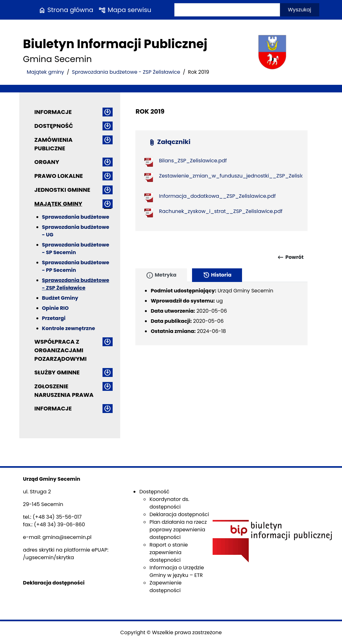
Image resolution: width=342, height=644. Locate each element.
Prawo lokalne (59, 176)
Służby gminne (57, 372)
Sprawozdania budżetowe (76, 217)
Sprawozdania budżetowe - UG (76, 231)
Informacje (53, 112)
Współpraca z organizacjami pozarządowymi (61, 350)
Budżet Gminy (60, 298)
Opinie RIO (56, 308)
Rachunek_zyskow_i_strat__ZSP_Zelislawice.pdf (221, 211)
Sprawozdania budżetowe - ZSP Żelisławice (126, 72)
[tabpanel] (221, 314)
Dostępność (54, 126)
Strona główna (66, 10)
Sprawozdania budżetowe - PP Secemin (76, 266)
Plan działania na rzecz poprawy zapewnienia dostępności (178, 530)
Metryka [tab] (161, 275)
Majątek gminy (46, 72)
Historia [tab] (217, 275)
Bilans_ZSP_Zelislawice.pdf (193, 161)
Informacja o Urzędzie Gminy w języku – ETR (177, 571)
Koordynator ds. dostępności (169, 503)
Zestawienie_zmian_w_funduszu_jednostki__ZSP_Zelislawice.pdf (242, 176)
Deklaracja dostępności (179, 514)
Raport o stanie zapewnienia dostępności (168, 552)
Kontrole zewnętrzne (69, 328)
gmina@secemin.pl (67, 537)
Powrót (290, 257)
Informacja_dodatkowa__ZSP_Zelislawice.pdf (217, 196)
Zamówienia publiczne (54, 144)
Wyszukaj (300, 10)
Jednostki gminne (62, 190)
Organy (47, 162)
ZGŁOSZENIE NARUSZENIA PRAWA (64, 391)
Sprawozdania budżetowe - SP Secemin (76, 249)
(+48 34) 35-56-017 (57, 517)
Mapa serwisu (125, 10)
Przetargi (54, 318)
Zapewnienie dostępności (165, 587)
